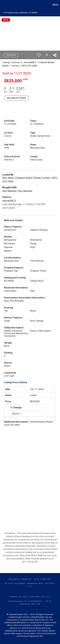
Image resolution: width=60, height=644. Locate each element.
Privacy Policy (40, 597)
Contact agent (11, 55)
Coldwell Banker (20, 579)
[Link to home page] (3, 5)
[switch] (39, 55)
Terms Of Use (18, 597)
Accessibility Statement (26, 601)
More (55, 5)
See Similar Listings (16, 98)
